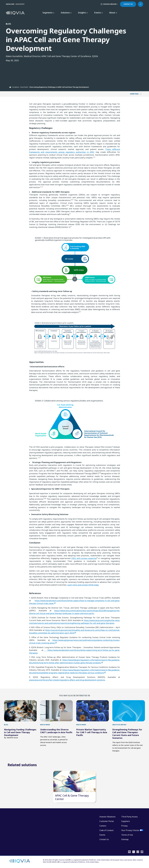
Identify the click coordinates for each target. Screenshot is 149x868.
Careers (103, 826)
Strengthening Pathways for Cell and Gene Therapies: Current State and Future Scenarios (127, 734)
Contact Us (104, 839)
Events (102, 835)
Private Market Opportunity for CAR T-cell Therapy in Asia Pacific (92, 732)
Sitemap (125, 839)
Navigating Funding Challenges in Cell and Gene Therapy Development (20, 732)
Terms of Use (127, 835)
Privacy (124, 826)
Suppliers (126, 821)
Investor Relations (107, 817)
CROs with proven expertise (84, 558)
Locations (16, 87)
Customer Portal (107, 821)
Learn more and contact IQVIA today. (83, 585)
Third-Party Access (130, 817)
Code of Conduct (106, 830)
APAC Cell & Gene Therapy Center (72, 797)
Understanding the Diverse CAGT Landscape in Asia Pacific (56, 731)
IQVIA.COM (10, 4)
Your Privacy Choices (130, 830)
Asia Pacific (24, 87)
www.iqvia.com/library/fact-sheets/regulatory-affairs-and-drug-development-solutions (67, 680)
